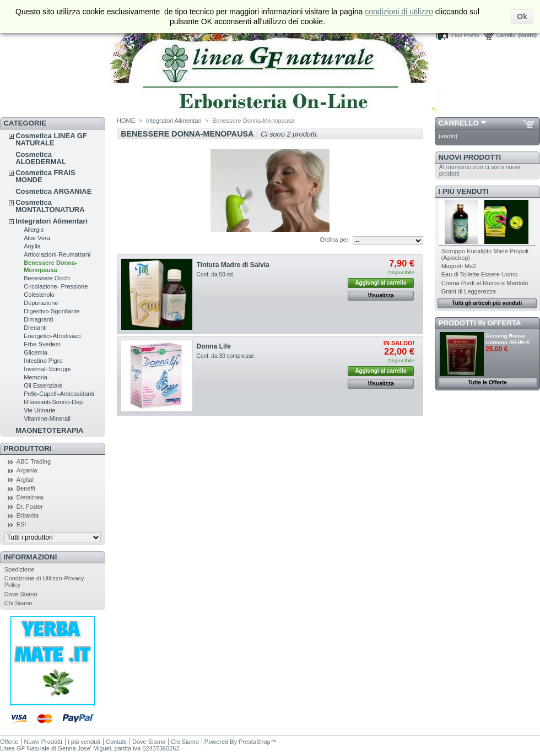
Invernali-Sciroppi (47, 369)
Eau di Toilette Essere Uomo (480, 274)
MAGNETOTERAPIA (49, 430)
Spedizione (19, 569)
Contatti (116, 742)
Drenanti (35, 328)
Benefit (26, 488)
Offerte (9, 742)
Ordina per (334, 240)
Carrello (459, 123)
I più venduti (464, 191)
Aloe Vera (37, 238)
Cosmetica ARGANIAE (53, 191)
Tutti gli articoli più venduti (487, 303)
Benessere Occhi (47, 278)
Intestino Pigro (43, 361)
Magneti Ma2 (459, 266)
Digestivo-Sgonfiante (52, 311)
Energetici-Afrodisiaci (52, 336)
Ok (522, 17)
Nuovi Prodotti (470, 157)
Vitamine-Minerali (47, 418)
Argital (25, 480)
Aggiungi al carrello (380, 283)
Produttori (28, 448)
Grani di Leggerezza (469, 291)
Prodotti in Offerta (480, 323)
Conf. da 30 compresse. (226, 356)
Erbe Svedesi (42, 344)
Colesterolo (39, 295)
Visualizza (381, 295)
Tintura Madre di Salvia (233, 265)
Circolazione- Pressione (56, 286)
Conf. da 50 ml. (216, 274)
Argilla (32, 246)
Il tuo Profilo (465, 35)
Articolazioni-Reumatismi (57, 254)
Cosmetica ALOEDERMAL (41, 158)
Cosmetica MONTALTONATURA (50, 206)
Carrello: (506, 35)
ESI (21, 524)
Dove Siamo (21, 594)
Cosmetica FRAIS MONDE (45, 176)
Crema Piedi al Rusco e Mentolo (485, 283)
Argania (27, 470)
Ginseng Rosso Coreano (505, 339)
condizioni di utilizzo (399, 12)
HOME (126, 121)
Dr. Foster (30, 507)
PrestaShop (254, 742)
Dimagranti (38, 319)
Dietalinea (30, 497)
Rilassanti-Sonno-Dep (53, 402)
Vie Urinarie (39, 410)
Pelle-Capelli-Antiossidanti (59, 394)
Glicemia (36, 352)
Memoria (36, 377)
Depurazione (41, 303)
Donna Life (214, 346)
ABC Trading (34, 461)
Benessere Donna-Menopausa (50, 266)
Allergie (34, 230)
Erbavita (28, 515)
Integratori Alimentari (52, 221)
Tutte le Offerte (487, 382)
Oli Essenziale (43, 385)
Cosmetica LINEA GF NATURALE (51, 139)
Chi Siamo (18, 603)
